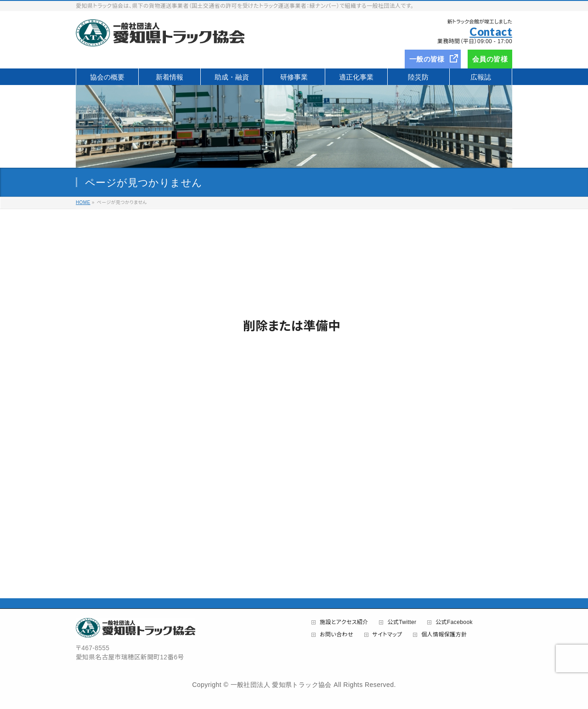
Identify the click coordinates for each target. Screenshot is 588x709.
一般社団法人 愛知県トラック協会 (281, 685)
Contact (491, 31)
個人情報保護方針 (444, 635)
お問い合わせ (336, 635)
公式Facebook (454, 622)
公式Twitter (402, 622)
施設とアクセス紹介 (344, 622)
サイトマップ (387, 635)
